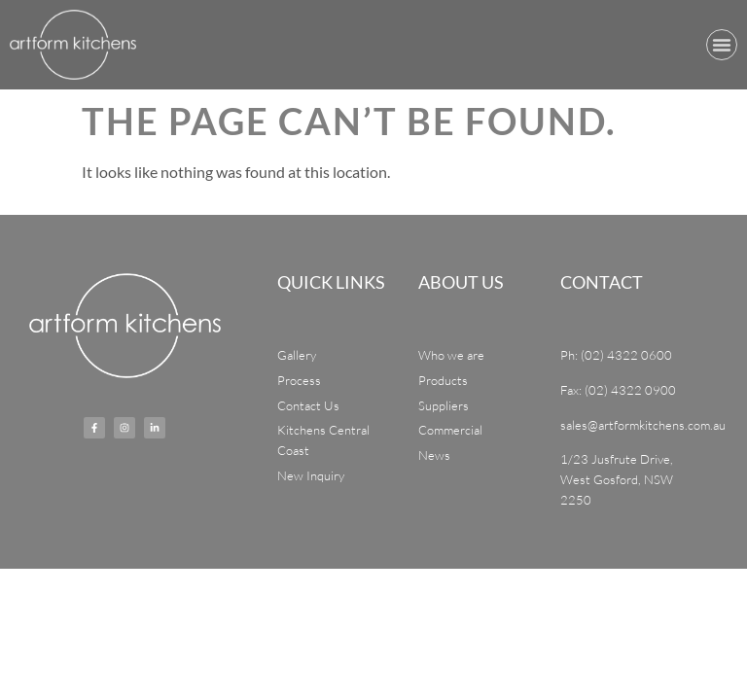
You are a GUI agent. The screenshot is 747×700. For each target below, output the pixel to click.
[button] (722, 45)
